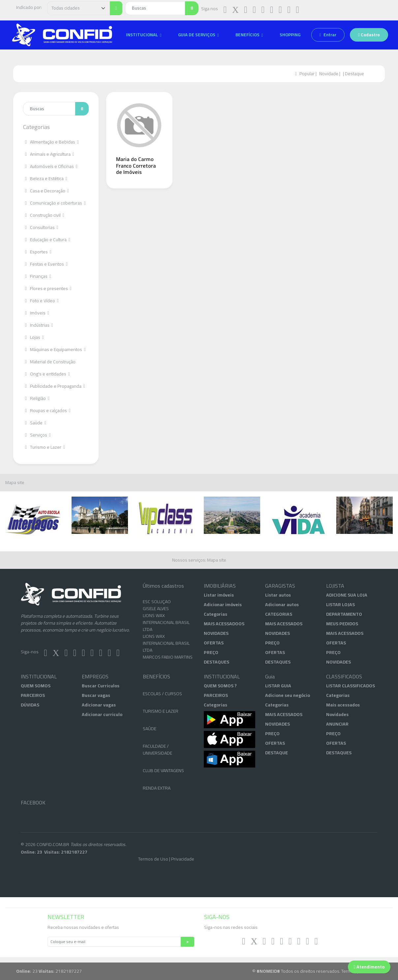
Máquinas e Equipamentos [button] (53, 349)
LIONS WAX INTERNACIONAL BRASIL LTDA (166, 632)
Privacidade (183, 859)
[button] (144, 35)
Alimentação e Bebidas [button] (50, 142)
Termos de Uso (153, 859)
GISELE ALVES (156, 618)
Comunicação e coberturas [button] (53, 203)
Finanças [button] (36, 276)
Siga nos (210, 9)
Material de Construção (49, 362)
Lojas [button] (32, 337)
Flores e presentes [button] (46, 288)
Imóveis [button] (35, 313)
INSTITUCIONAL (39, 677)
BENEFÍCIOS (156, 677)
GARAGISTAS (280, 586)
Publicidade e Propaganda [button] (53, 386)
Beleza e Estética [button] (44, 179)
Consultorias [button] (39, 227)
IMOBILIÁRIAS (220, 586)
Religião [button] (35, 398)
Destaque (354, 74)
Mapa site (15, 482)
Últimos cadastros (163, 586)
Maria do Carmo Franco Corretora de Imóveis (136, 165)
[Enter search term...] (49, 109)
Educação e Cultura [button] (45, 240)
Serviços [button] (36, 435)
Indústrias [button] (37, 325)
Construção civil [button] (42, 215)
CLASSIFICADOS (344, 677)
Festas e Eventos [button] (44, 264)
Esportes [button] (36, 252)
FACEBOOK (33, 803)
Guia (270, 677)
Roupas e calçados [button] (46, 410)
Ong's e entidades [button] (45, 374)
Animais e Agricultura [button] (47, 154)
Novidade (329, 74)
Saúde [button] (33, 423)
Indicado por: (29, 7)
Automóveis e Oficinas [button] (49, 166)
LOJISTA (335, 586)
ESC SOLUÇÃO (157, 611)
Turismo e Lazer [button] (43, 447)
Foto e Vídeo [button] (40, 301)
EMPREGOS (95, 677)
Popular (307, 74)
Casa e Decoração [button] (45, 191)
